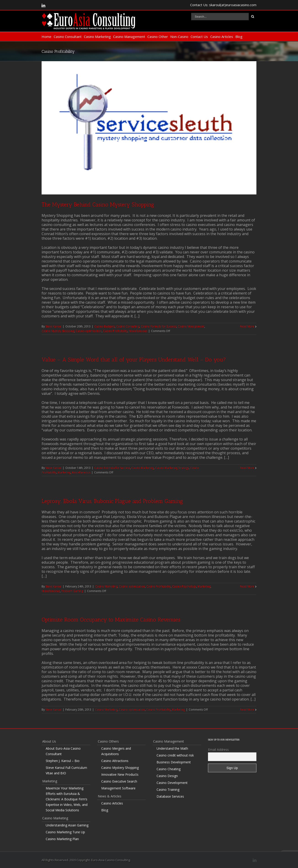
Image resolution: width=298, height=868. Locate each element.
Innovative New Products (120, 774)
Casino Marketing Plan (62, 839)
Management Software (118, 788)
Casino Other (158, 37)
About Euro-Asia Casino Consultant (63, 751)
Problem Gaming (72, 591)
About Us (49, 741)
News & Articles (110, 796)
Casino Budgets (105, 326)
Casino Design (167, 776)
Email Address (218, 750)
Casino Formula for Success (159, 326)
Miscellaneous (138, 331)
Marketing (64, 472)
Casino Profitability (115, 331)
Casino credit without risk (175, 755)
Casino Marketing (97, 37)
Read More (247, 326)
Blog (239, 37)
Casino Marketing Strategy (172, 468)
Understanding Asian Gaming (67, 825)
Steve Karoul (53, 326)
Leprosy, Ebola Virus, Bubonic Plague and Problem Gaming (112, 501)
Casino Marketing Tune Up (65, 832)
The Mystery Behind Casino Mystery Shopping (98, 204)
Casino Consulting (128, 326)
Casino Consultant (68, 37)
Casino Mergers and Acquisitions (116, 751)
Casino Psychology (184, 586)
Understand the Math (172, 748)
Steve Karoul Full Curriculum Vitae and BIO (66, 770)
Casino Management (129, 37)
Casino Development (172, 783)
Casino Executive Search (119, 781)
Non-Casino (179, 37)
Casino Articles (222, 37)
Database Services (170, 796)
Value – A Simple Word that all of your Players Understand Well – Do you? (134, 360)
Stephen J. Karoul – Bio (63, 761)
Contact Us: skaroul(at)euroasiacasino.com (223, 5)
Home (47, 37)
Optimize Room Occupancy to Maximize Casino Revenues (111, 620)
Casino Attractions (115, 761)
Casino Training (168, 790)
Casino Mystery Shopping (58, 331)
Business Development (174, 762)
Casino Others (108, 741)
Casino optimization (89, 331)
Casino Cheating (169, 769)
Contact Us (199, 37)
